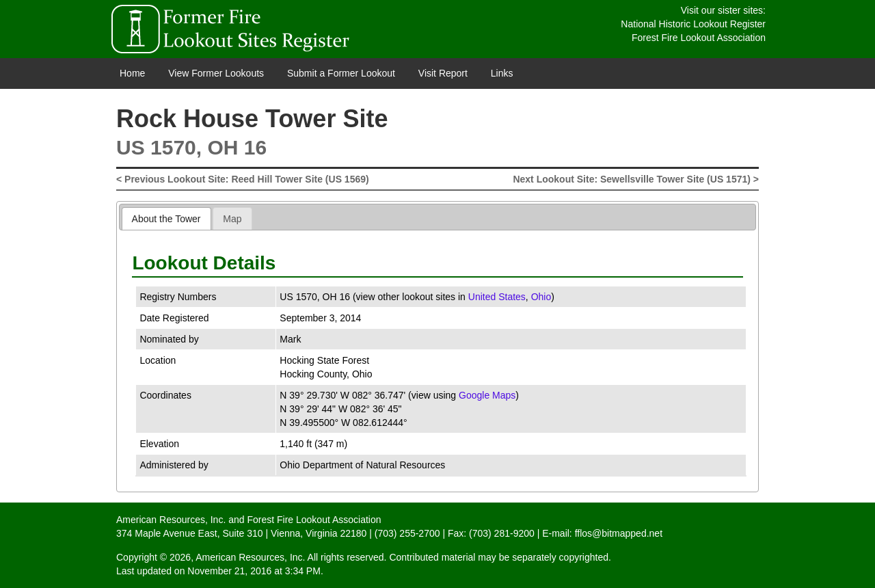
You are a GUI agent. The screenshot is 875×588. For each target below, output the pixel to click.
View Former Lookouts (216, 73)
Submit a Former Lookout (341, 73)
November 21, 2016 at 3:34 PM (254, 571)
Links (502, 73)
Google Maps (487, 395)
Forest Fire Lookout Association (699, 38)
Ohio (541, 297)
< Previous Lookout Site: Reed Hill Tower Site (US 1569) (243, 179)
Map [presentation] (232, 219)
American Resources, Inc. (171, 520)
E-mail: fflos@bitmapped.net (602, 533)
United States (497, 297)
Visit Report (443, 73)
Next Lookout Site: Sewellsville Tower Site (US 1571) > (636, 179)
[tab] (166, 218)
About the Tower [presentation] (166, 219)
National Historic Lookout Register (693, 24)
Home (132, 73)
